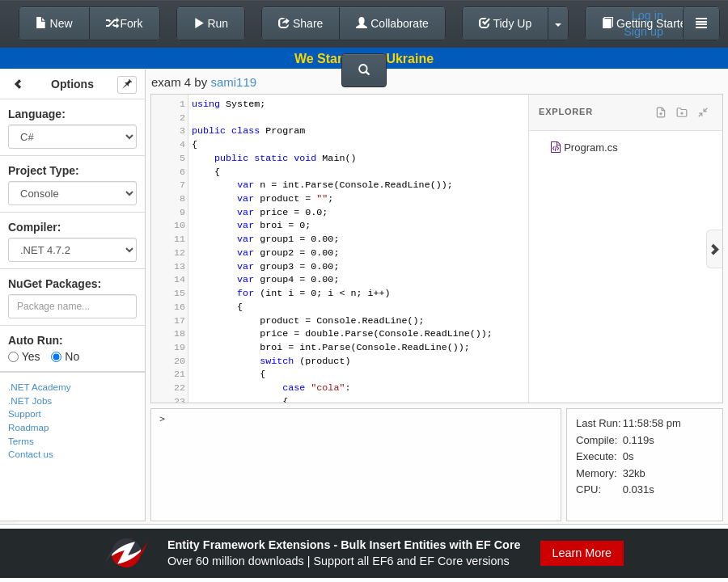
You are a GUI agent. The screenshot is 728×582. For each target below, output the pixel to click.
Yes (24, 356)
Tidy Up (505, 23)
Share (301, 23)
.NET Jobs (30, 401)
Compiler (33, 227)
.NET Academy (40, 387)
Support (25, 413)
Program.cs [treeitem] (584, 150)
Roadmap (29, 427)
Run (211, 23)
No (65, 356)
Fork (125, 23)
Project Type (42, 171)
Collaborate (392, 23)
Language (35, 114)
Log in (648, 15)
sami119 (233, 82)
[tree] (626, 150)
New (54, 23)
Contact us (31, 454)
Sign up (643, 32)
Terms (21, 441)
